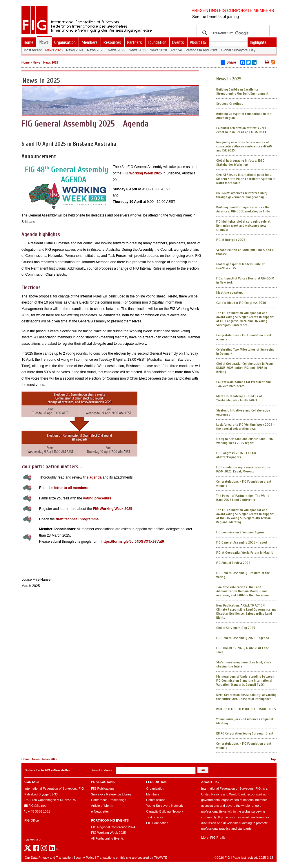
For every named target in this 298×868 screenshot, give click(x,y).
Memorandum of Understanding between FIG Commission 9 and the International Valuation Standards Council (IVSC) (245, 681)
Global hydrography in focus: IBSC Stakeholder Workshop (240, 163)
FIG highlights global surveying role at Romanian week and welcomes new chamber (243, 225)
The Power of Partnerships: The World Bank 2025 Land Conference (243, 498)
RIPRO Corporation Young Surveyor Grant (245, 733)
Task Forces (155, 817)
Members (153, 794)
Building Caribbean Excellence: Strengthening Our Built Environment (242, 91)
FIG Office (32, 820)
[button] (203, 770)
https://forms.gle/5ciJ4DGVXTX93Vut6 (133, 542)
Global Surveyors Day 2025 (236, 628)
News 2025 (51, 63)
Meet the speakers (230, 293)
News (36, 63)
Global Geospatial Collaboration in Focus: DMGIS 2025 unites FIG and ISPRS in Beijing (245, 368)
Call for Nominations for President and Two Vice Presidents (244, 384)
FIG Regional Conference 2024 (113, 827)
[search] (232, 33)
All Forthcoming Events (107, 838)
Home (26, 63)
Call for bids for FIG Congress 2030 (241, 303)
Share (228, 62)
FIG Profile (218, 838)
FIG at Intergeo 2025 (231, 240)
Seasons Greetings (230, 104)
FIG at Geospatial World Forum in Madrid (245, 553)
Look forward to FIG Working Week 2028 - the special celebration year (246, 427)
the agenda (92, 477)
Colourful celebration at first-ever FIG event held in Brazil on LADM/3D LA (243, 130)
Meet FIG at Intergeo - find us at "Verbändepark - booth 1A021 (239, 398)
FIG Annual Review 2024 (233, 563)
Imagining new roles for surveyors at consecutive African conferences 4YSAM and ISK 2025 (244, 146)
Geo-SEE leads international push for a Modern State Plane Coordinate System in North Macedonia (246, 179)
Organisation (155, 788)
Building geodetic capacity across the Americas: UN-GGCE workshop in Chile (243, 209)
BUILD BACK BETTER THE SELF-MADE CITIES (246, 709)
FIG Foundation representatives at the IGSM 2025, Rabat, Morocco (243, 469)
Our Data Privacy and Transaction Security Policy (59, 858)
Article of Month (102, 806)
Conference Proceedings (109, 800)
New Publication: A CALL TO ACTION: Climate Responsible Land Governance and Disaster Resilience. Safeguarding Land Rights (246, 611)
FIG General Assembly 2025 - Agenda (243, 638)
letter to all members (71, 488)
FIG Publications (103, 788)
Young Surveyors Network (165, 806)
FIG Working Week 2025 (142, 173)
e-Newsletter (100, 811)
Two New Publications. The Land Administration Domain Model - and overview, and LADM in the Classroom (243, 591)
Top (273, 759)
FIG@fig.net (37, 806)
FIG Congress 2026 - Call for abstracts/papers (236, 455)
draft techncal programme (77, 519)
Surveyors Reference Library (111, 794)
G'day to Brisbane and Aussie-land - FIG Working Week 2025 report (245, 441)
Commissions (156, 800)
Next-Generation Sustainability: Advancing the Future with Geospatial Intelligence (246, 697)
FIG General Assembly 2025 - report (242, 542)
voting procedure (97, 498)
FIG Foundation (157, 823)
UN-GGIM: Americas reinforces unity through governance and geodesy (242, 195)
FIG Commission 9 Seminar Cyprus (240, 532)
